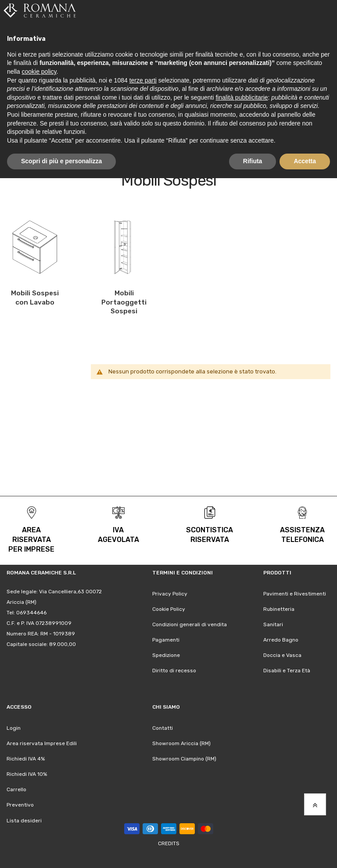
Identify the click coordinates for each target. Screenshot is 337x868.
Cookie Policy (169, 609)
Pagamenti (166, 640)
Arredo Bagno (281, 640)
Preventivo (20, 805)
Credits (169, 843)
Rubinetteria (279, 609)
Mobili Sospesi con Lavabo (35, 298)
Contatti (163, 728)
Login (14, 728)
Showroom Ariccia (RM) (181, 743)
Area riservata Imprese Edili (42, 743)
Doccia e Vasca (282, 655)
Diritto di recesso (174, 671)
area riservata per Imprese (31, 540)
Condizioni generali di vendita (190, 624)
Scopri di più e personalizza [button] (61, 161)
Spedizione (166, 655)
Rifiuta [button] (253, 161)
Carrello (16, 789)
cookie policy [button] (39, 72)
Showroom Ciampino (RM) (184, 759)
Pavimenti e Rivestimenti (295, 594)
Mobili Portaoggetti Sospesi (124, 302)
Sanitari (273, 624)
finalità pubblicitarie (242, 97)
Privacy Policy (170, 594)
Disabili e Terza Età (287, 671)
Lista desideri (24, 821)
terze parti (143, 80)
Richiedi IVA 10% (27, 774)
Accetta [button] (305, 161)
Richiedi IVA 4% (26, 759)
